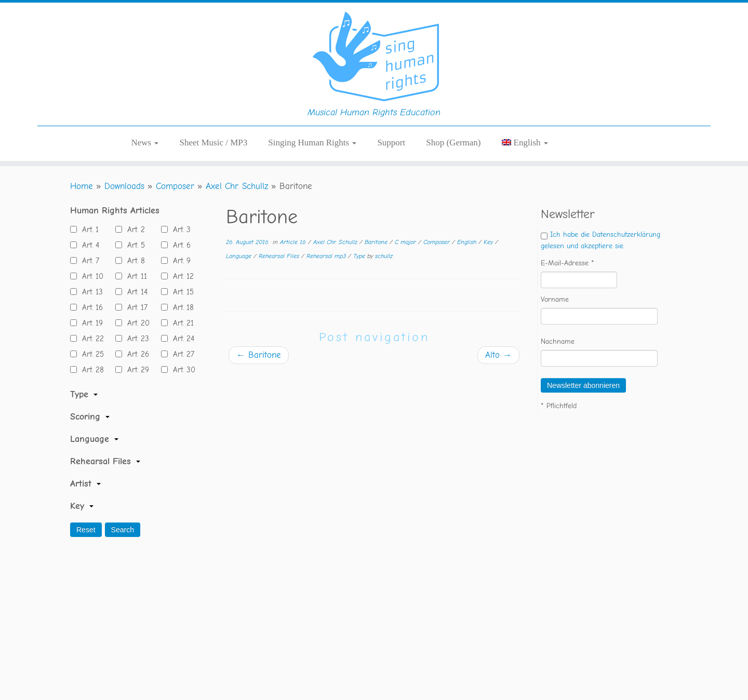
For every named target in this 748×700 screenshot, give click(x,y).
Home (82, 186)
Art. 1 (88, 230)
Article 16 (294, 242)
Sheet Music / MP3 (213, 143)
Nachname (558, 341)
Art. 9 (179, 261)
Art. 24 (181, 339)
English (468, 242)
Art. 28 (90, 370)
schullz (384, 256)
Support (391, 143)
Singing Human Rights (312, 143)
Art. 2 (133, 230)
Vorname (555, 299)
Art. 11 (135, 276)
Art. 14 (135, 292)
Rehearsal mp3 (327, 256)
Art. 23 (136, 339)
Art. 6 (179, 245)
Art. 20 (136, 323)
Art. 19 (90, 323)
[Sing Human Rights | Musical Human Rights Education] (374, 55)
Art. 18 (181, 307)
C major (406, 242)
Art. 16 (90, 307)
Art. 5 (133, 245)
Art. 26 (136, 354)
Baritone (377, 242)
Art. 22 (90, 339)
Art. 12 (181, 276)
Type (360, 256)
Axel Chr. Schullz (237, 186)
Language (240, 256)
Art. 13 (90, 292)
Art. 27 (181, 354)
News (145, 143)
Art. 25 (90, 354)
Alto (498, 355)
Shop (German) (453, 143)
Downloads (124, 186)
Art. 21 (181, 323)
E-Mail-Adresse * (567, 263)
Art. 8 (133, 261)
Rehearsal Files (280, 256)
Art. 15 (181, 292)
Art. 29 (136, 370)
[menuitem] (525, 143)
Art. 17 (135, 307)
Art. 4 (88, 245)
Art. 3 (179, 230)
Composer (175, 186)
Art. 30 (182, 370)
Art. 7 (88, 261)
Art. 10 (90, 276)
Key (489, 242)
